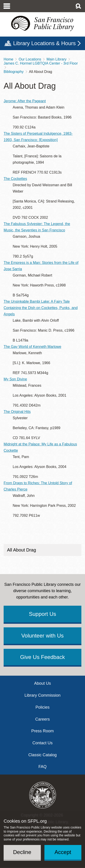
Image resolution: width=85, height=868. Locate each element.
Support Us (42, 614)
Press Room (42, 731)
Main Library (56, 59)
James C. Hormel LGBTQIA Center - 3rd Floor (41, 63)
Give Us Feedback (42, 657)
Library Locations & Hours (44, 43)
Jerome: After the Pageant (25, 101)
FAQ (42, 767)
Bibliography (14, 72)
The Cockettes (15, 179)
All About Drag (22, 550)
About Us (42, 683)
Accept (63, 852)
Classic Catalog (42, 755)
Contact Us (42, 743)
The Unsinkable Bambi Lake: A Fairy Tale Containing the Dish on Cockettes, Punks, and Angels (41, 308)
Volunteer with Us (42, 636)
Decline (22, 852)
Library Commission (42, 695)
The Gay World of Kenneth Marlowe (32, 347)
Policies (42, 707)
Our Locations (30, 59)
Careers (42, 719)
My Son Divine (15, 379)
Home (8, 59)
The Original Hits (17, 412)
